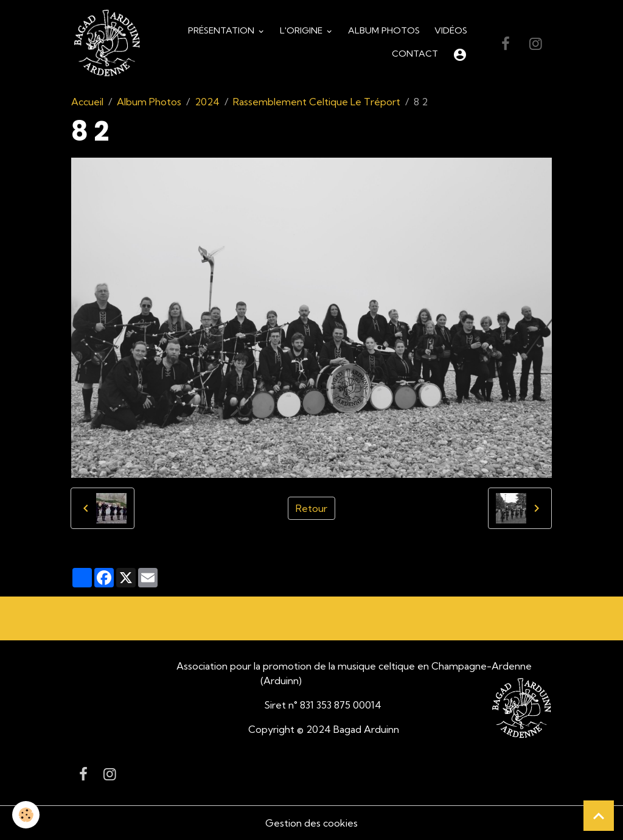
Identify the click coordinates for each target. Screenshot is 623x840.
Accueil (87, 102)
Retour (311, 508)
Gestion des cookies (311, 823)
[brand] (106, 44)
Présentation (222, 30)
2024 (207, 102)
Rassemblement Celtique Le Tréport (317, 102)
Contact (415, 54)
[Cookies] (26, 815)
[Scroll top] (599, 816)
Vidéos (451, 30)
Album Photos (384, 30)
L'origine (302, 30)
